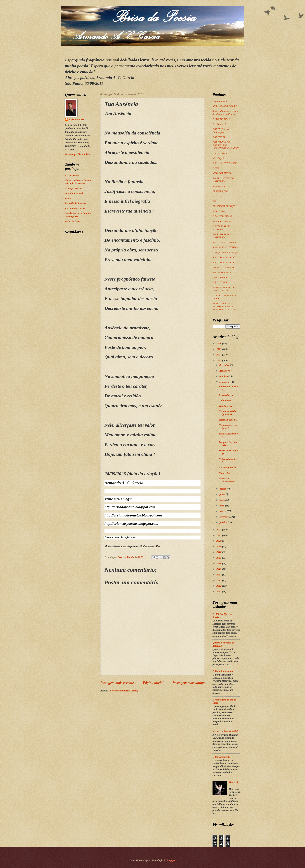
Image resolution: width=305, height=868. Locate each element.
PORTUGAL (219, 137)
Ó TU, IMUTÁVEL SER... (226, 163)
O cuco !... (224, 473)
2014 (219, 575)
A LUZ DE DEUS (221, 119)
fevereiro (224, 517)
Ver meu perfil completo (77, 154)
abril (222, 506)
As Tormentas (72, 175)
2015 (219, 569)
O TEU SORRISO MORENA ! (222, 228)
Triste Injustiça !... (229, 420)
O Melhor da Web (74, 193)
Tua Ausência (226, 406)
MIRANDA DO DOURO (225, 106)
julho (222, 494)
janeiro (223, 522)
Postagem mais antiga (189, 683)
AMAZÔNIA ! (220, 186)
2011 (219, 592)
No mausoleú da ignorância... (227, 413)
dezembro (225, 365)
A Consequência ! (228, 468)
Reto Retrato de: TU (223, 272)
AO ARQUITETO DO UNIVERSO (224, 180)
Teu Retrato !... (220, 124)
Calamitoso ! (226, 400)
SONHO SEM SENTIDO (225, 247)
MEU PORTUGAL (222, 173)
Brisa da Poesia (77, 120)
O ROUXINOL (220, 282)
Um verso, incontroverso (227, 480)
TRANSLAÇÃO (220, 191)
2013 (219, 580)
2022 (219, 530)
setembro (224, 382)
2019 (219, 547)
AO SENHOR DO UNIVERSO (222, 236)
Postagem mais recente (117, 683)
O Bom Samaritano (223, 671)
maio (222, 500)
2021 (219, 535)
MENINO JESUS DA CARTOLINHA (223, 289)
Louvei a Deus (220, 153)
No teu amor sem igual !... (228, 427)
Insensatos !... (226, 395)
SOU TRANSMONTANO (225, 257)
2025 (219, 349)
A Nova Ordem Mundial (225, 731)
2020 (219, 541)
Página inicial (153, 683)
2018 (219, 552)
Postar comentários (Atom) (124, 691)
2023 (219, 360)
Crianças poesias (74, 188)
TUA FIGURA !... (221, 277)
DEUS (216, 168)
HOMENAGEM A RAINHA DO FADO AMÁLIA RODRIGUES (224, 307)
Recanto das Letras (75, 208)
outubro (224, 376)
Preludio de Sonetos (75, 203)
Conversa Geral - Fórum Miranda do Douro (78, 182)
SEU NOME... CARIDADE (226, 242)
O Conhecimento (221, 757)
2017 (219, 558)
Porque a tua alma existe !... (228, 444)
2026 (219, 343)
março (223, 511)
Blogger (171, 860)
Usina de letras (73, 221)
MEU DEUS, (219, 211)
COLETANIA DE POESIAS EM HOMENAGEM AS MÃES (226, 145)
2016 (219, 563)
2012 (219, 586)
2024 (219, 355)
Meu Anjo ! (218, 158)
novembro (225, 371)
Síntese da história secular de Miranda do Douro (226, 113)
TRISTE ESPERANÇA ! (225, 206)
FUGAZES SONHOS (223, 267)
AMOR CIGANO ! (222, 221)
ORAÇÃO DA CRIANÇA (225, 252)
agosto (223, 489)
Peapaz (69, 198)
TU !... (216, 201)
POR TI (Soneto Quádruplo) (221, 131)
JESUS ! (217, 196)
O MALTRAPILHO (222, 216)
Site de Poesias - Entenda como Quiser (78, 215)
